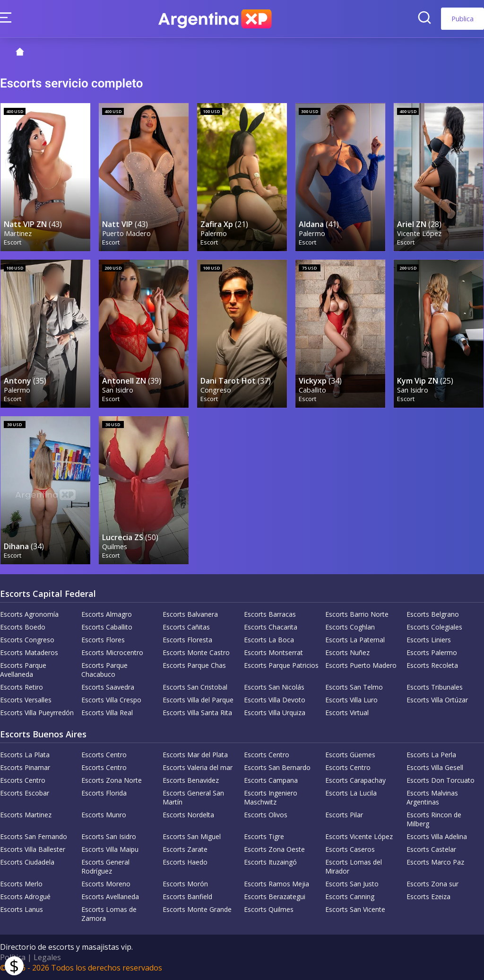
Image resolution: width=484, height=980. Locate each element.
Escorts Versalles (26, 700)
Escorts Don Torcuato (441, 780)
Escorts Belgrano (433, 614)
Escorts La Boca (269, 640)
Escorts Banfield (187, 897)
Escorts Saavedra (108, 687)
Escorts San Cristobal (195, 687)
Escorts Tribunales (435, 687)
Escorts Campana (271, 780)
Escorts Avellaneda (110, 897)
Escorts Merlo (21, 884)
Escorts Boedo (23, 627)
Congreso (216, 390)
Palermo (214, 233)
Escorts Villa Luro (351, 700)
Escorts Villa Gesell (435, 767)
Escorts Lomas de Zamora (109, 914)
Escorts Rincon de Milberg (434, 819)
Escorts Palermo (432, 652)
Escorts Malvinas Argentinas (432, 797)
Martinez (18, 233)
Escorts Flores (103, 640)
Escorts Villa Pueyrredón (37, 713)
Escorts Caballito (107, 627)
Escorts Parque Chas (194, 665)
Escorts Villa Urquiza (275, 713)
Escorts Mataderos (29, 652)
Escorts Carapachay (355, 780)
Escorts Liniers (429, 640)
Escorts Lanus (22, 909)
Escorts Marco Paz (435, 862)
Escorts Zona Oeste (274, 849)
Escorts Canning (350, 897)
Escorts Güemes (350, 755)
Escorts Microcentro (112, 652)
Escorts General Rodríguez (105, 866)
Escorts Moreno (106, 884)
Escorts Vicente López (359, 836)
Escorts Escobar (25, 793)
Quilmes (115, 547)
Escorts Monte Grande (197, 909)
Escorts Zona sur (432, 884)
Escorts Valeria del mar (198, 767)
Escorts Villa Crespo (111, 700)
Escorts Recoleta (432, 665)
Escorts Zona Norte (112, 780)
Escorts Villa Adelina (437, 836)
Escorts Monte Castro (196, 652)
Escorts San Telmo (354, 687)
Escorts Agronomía (29, 614)
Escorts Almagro (107, 614)
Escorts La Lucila (351, 793)
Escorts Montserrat (273, 652)
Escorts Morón (185, 884)
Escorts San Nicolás (274, 687)
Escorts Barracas (270, 614)
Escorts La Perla (431, 755)
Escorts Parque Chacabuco (104, 670)
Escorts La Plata (25, 755)
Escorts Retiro (22, 687)
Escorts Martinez (26, 815)
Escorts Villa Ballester (33, 849)
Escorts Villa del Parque (198, 700)
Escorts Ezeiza (428, 897)
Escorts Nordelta (188, 815)
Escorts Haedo (185, 862)
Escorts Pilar (344, 815)
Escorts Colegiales (434, 627)
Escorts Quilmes (269, 909)
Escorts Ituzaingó (270, 862)
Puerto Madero (126, 233)
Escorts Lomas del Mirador (354, 866)
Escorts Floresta (187, 640)
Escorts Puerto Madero (361, 665)
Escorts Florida (104, 793)
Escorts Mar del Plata (195, 755)
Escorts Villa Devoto (275, 700)
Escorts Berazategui (275, 897)
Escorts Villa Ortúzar (437, 700)
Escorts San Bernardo (277, 767)
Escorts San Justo (352, 884)
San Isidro (118, 390)
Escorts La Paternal (355, 640)
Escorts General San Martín (193, 797)
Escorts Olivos (266, 815)
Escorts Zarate (185, 849)
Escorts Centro (104, 755)
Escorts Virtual (347, 713)
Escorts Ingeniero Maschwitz (271, 797)
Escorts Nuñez (347, 652)
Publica (462, 19)
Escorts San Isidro (109, 836)
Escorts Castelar (431, 849)
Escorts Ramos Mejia (277, 884)
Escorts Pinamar (25, 767)
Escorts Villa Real (107, 713)
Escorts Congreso (27, 640)
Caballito (312, 390)
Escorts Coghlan (350, 627)
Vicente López (419, 233)
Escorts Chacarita (271, 627)
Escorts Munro (104, 815)
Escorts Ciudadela (27, 862)
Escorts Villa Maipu (110, 849)
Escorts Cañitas (186, 627)
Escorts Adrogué (25, 897)
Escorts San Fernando (34, 836)
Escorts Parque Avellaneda (23, 670)
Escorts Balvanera (190, 614)
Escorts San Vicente (355, 909)
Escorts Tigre (264, 836)
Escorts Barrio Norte (357, 614)
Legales (47, 957)
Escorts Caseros (350, 849)
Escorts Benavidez (191, 780)
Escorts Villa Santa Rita (197, 713)
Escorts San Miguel (192, 836)
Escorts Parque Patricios (281, 665)
